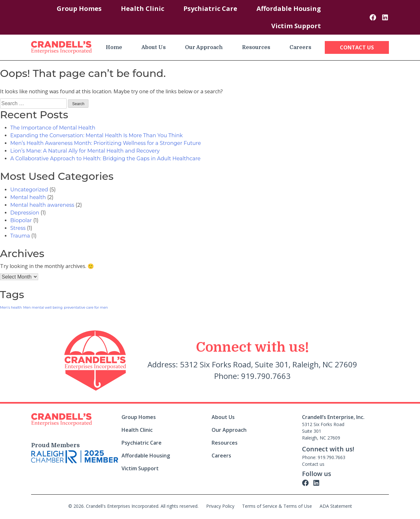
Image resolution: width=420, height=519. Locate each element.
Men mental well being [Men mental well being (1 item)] (43, 308)
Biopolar (21, 220)
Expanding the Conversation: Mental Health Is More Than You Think (97, 135)
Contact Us (357, 47)
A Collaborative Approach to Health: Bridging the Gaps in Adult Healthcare (105, 159)
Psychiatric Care (210, 8)
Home (114, 47)
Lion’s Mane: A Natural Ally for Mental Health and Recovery (85, 151)
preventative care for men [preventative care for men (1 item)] (86, 308)
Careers (300, 47)
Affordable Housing (289, 8)
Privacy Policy (220, 506)
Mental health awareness (42, 205)
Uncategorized (29, 190)
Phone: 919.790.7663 (324, 457)
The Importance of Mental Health (53, 128)
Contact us (313, 464)
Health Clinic (143, 8)
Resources (256, 47)
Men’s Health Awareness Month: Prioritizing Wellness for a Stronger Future (106, 143)
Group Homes (79, 8)
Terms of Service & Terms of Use (277, 506)
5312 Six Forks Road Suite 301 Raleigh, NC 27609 (323, 431)
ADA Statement (336, 506)
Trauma (20, 236)
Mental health (28, 197)
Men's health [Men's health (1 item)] (11, 308)
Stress (18, 228)
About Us (154, 47)
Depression (25, 213)
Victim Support (296, 26)
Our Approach (204, 47)
